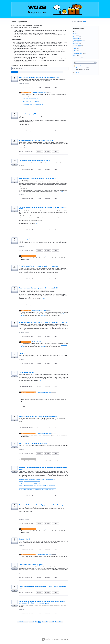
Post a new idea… (77, 30)
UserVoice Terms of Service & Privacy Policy (60, 639)
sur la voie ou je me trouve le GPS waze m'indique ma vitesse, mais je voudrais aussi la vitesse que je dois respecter (42, 602)
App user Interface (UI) (78, 40)
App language (76, 39)
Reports (75, 49)
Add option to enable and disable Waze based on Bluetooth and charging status (43, 468)
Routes (75, 50)
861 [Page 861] (43, 622)
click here (43, 315)
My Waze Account (77, 45)
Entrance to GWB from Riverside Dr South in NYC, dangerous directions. (43, 322)
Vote (14, 81)
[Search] (96, 62)
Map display (76, 44)
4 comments (21, 194)
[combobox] (84, 63)
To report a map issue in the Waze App (30, 99)
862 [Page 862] (47, 622)
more (62, 192)
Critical (56, 87)
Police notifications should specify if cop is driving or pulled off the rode (43, 587)
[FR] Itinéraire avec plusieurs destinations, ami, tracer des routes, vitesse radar (43, 208)
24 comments (22, 383)
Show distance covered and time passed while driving (37, 140)
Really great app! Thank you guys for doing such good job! (38, 288)
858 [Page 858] (33, 622)
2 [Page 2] (27, 622)
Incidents (22, 353)
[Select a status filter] (48, 72)
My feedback (60, 72)
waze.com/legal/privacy (20, 56)
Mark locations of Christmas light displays (33, 443)
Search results (76, 52)
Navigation (27, 83)
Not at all (40, 87)
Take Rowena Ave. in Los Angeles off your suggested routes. (39, 77)
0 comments (21, 83)
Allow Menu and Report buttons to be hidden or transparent (39, 266)
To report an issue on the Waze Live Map (30, 101)
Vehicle (75, 55)
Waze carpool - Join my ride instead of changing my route (38, 416)
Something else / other (78, 54)
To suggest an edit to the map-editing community (32, 104)
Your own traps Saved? (27, 239)
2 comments (21, 360)
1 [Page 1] (25, 622)
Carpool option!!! (25, 539)
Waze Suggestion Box (81, 70)
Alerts (74, 35)
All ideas (75, 32)
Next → (61, 622)
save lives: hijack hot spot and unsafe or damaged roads (38, 178)
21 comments (22, 450)
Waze (77, 73)
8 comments (21, 165)
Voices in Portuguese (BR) (28, 114)
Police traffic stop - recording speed (31, 565)
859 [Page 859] (36, 622)
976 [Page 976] (53, 622)
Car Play (75, 42)
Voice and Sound (77, 57)
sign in (84, 22)
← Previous (20, 622)
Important (48, 87)
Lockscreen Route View (27, 372)
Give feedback (79, 66)
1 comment (21, 148)
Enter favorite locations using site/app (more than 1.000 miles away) (41, 505)
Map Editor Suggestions (81, 68)
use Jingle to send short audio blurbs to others (34, 161)
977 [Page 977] (56, 622)
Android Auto (76, 37)
